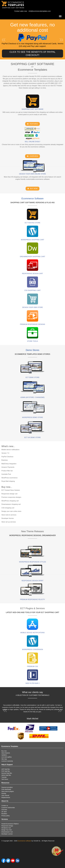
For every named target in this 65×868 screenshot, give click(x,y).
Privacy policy (6, 816)
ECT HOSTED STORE (32, 223)
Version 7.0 (5, 453)
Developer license (8, 518)
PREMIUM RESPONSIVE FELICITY (33, 599)
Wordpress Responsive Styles (32, 562)
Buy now (4, 751)
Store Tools (33, 341)
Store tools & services (9, 515)
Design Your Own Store (33, 307)
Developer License (7, 834)
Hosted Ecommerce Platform (10, 824)
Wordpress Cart (6, 828)
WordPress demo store (33, 417)
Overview (32, 156)
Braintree (5, 460)
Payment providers (7, 787)
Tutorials (4, 777)
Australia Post (6, 474)
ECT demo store (32, 377)
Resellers (4, 814)
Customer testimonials (8, 808)
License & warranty (7, 761)
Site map (4, 759)
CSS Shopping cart (32, 290)
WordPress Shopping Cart (32, 240)
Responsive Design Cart (32, 274)
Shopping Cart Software (32, 109)
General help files (7, 773)
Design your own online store (33, 174)
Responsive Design (7, 826)
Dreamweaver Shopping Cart (33, 257)
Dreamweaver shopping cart (11, 504)
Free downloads (6, 789)
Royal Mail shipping (8, 481)
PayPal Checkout (7, 457)
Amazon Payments (8, 467)
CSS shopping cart (8, 508)
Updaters (4, 755)
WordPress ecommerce (9, 478)
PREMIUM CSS (33, 666)
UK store (4, 812)
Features (32, 124)
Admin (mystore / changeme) (32, 397)
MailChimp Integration (9, 464)
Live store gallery (7, 757)
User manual (5, 795)
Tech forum (5, 779)
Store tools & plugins (8, 791)
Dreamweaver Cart (7, 832)
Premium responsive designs (11, 497)
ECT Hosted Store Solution (11, 490)
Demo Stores (32, 350)
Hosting (4, 793)
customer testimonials (39, 695)
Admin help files (6, 775)
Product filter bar (7, 471)
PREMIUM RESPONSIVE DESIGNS (33, 324)
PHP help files (6, 771)
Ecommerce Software (32, 198)
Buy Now (32, 189)
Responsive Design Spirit (32, 581)
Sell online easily (32, 142)
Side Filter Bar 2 (32, 683)
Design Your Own (7, 830)
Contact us (5, 806)
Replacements (6, 797)
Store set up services (9, 522)
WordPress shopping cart (10, 501)
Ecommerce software (24, 841)
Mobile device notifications (10, 450)
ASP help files (6, 769)
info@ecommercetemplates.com (40, 11)
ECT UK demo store (32, 437)
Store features (6, 753)
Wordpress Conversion (33, 649)
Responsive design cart (9, 494)
